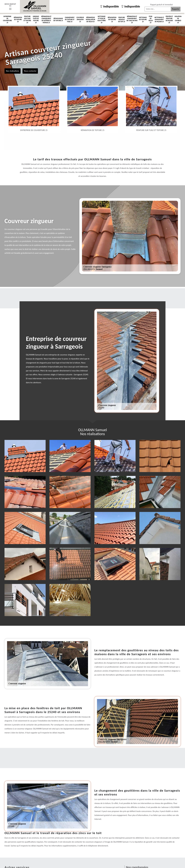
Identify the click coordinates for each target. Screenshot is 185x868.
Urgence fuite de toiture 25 (36, 19)
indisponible (110, 6)
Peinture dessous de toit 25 (122, 19)
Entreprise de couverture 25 (7, 19)
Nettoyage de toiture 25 (143, 19)
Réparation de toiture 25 (18, 19)
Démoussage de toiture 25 (58, 19)
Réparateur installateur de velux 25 (90, 19)
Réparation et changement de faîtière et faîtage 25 (46, 19)
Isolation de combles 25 (178, 19)
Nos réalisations (13, 71)
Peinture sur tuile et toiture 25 (27, 19)
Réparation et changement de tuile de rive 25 (132, 19)
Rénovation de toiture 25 (112, 19)
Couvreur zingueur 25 (80, 19)
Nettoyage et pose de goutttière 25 (102, 19)
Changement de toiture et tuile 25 (70, 19)
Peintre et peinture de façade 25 (169, 19)
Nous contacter (30, 71)
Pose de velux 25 (151, 19)
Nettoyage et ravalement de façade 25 (159, 19)
